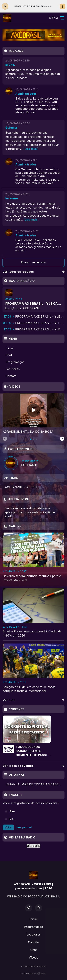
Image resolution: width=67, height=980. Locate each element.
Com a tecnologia (34, 973)
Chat (9, 355)
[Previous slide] (5, 439)
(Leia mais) (31, 149)
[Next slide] (62, 439)
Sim (12, 811)
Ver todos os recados (33, 272)
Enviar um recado (34, 262)
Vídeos (33, 957)
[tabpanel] (33, 413)
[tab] (31, 439)
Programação (15, 362)
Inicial (10, 348)
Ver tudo (33, 700)
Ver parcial (24, 827)
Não (12, 819)
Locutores (13, 369)
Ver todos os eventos (33, 766)
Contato (11, 376)
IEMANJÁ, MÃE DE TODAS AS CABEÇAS (35, 784)
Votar (8, 827)
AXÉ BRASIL (32, 308)
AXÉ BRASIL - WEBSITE (22, 487)
